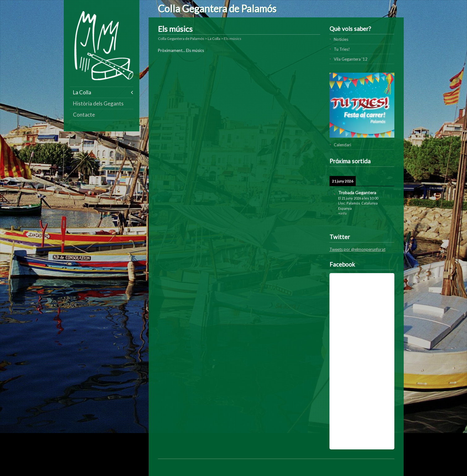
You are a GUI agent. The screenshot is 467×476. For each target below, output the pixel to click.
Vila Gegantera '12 (351, 59)
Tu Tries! (342, 49)
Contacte (84, 115)
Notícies (341, 39)
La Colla (82, 92)
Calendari (342, 145)
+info (342, 213)
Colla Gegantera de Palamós (217, 9)
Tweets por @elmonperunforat (357, 249)
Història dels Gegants (98, 103)
